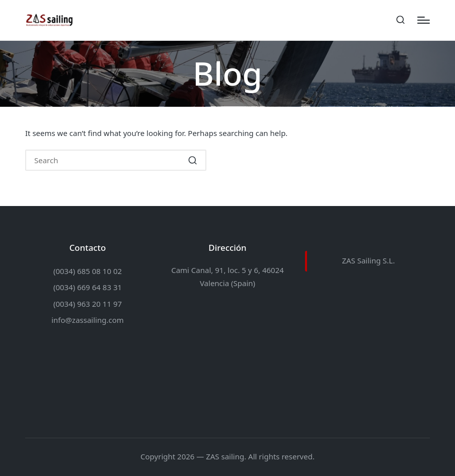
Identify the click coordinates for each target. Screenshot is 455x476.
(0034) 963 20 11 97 (88, 304)
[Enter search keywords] (116, 160)
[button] (193, 160)
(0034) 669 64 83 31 (88, 287)
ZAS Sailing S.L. (368, 260)
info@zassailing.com (88, 320)
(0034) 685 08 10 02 (88, 271)
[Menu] (424, 20)
